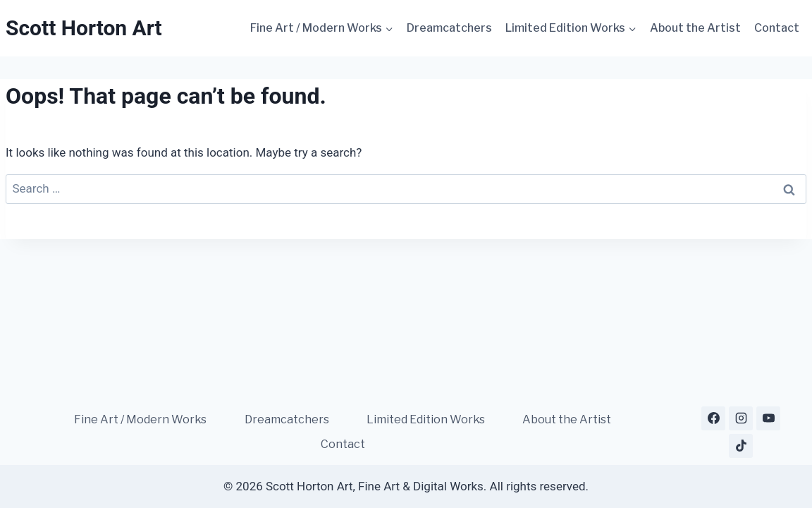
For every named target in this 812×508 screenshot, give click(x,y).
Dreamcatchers (449, 28)
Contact (777, 28)
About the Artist (695, 28)
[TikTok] (741, 446)
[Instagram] (741, 418)
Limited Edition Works (426, 419)
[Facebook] (713, 418)
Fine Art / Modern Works (140, 419)
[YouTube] (768, 418)
